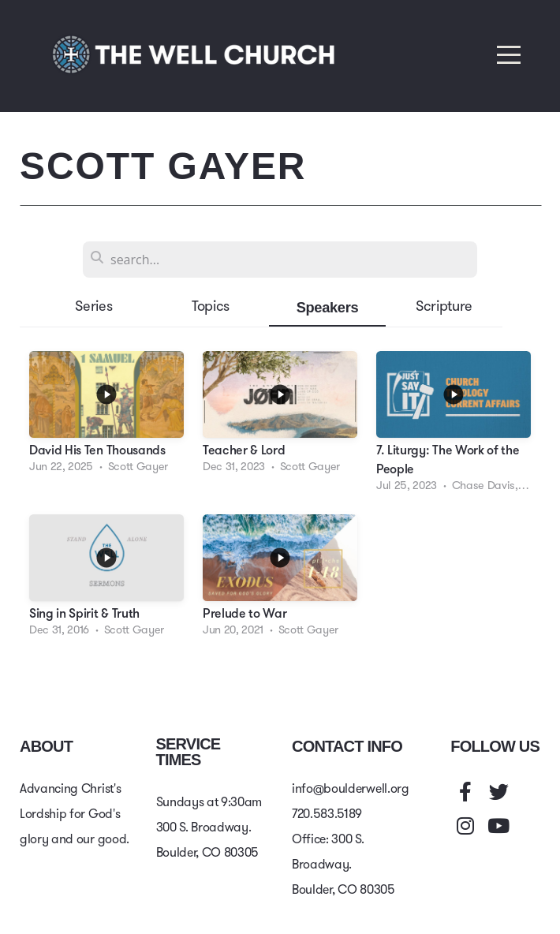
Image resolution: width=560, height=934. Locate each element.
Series (93, 307)
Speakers (328, 307)
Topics (211, 307)
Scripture (444, 307)
